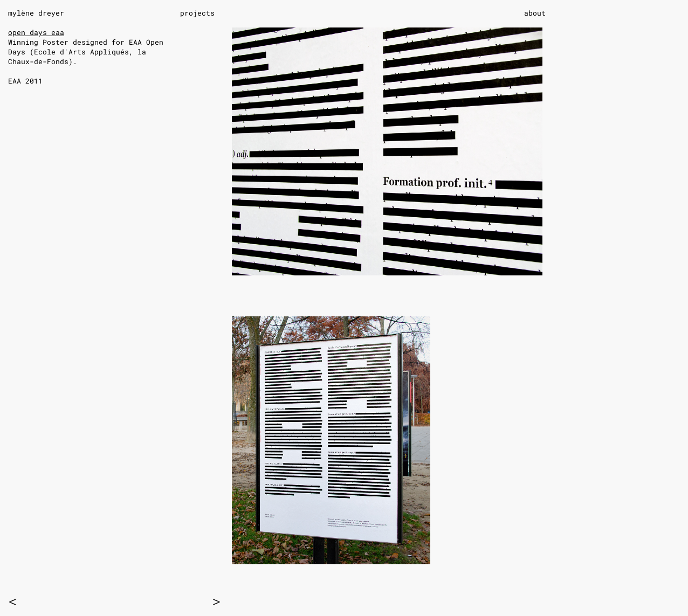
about (535, 13)
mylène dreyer (36, 13)
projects (197, 13)
